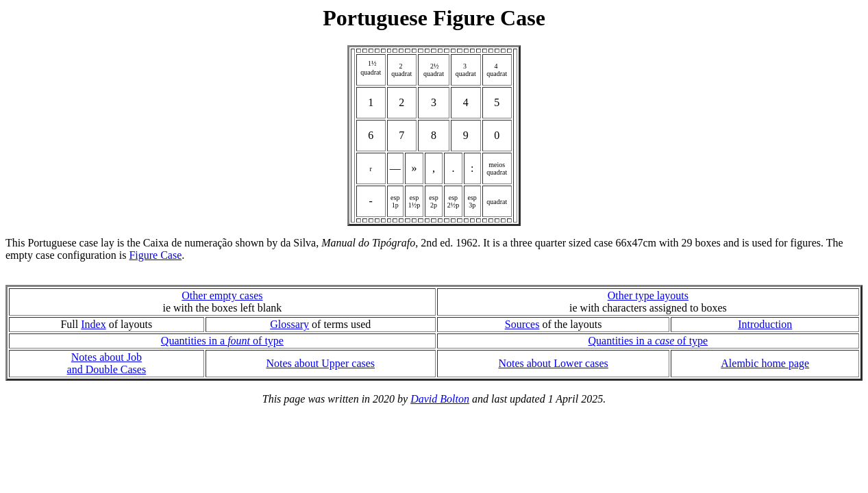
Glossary (289, 324)
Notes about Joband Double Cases (107, 363)
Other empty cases (222, 295)
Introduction (765, 324)
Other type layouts (648, 295)
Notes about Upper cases (320, 363)
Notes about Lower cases (553, 363)
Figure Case (155, 255)
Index (93, 324)
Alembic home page (765, 363)
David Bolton (440, 399)
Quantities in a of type (222, 341)
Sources (522, 324)
